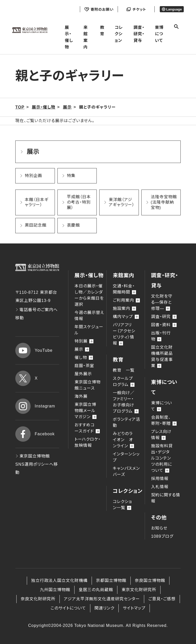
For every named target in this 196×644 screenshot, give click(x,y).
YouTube (34, 350)
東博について (159, 34)
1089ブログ (162, 536)
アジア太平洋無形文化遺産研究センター (102, 599)
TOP (20, 107)
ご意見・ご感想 (162, 599)
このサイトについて (68, 608)
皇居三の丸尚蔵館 (96, 590)
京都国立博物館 (111, 581)
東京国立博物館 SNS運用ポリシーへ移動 (37, 464)
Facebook (35, 434)
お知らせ (159, 528)
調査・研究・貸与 (139, 34)
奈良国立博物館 (150, 581)
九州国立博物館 (55, 590)
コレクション (119, 34)
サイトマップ (134, 608)
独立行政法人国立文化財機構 (59, 581)
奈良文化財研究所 (38, 599)
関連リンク (104, 608)
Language (172, 9)
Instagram (35, 406)
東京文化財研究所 (139, 590)
